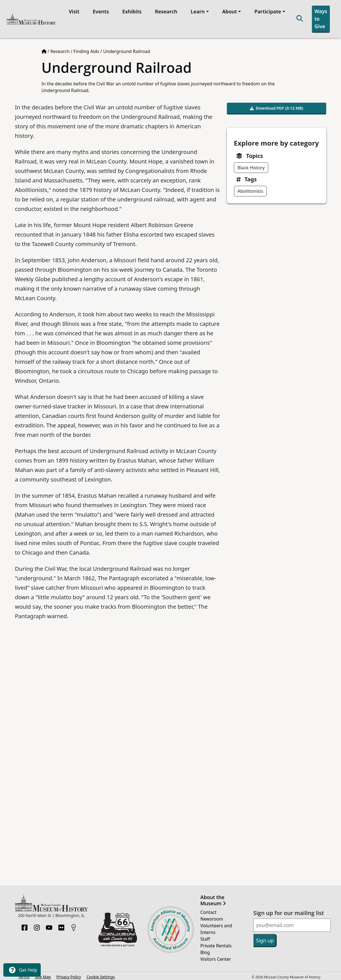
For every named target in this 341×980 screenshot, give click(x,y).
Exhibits (131, 10)
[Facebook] (25, 924)
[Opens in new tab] (118, 927)
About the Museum (213, 898)
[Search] (299, 18)
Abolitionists (251, 189)
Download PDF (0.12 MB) (277, 106)
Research (165, 10)
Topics (255, 154)
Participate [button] (267, 10)
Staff (205, 937)
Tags (251, 177)
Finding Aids (86, 49)
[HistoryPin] (74, 924)
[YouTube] (49, 924)
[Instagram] (37, 924)
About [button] (228, 10)
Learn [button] (197, 10)
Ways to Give (320, 18)
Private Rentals (216, 943)
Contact (209, 910)
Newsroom (212, 917)
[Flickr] (61, 924)
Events (100, 10)
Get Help (22, 970)
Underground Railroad (127, 49)
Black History (251, 165)
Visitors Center (216, 957)
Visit (73, 10)
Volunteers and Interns (216, 927)
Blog (205, 950)
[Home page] (44, 49)
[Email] (292, 923)
